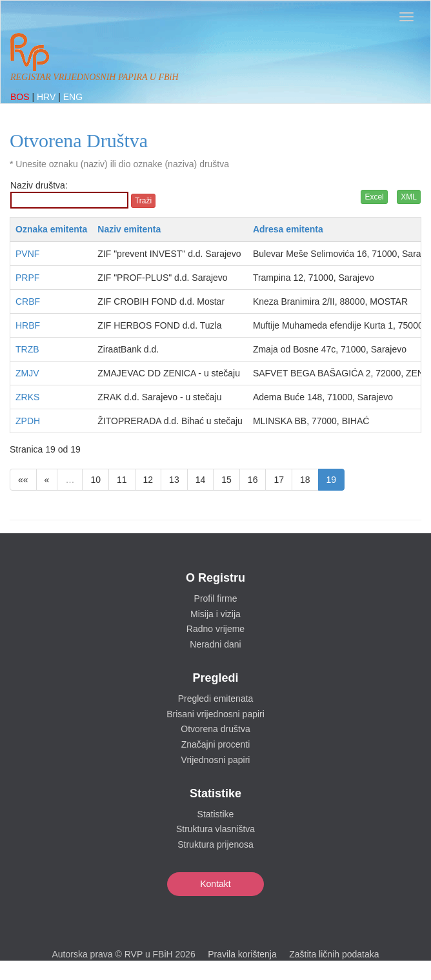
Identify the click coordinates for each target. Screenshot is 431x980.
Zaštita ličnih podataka (334, 954)
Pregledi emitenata (216, 699)
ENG (73, 97)
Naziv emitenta (129, 229)
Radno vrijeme (215, 629)
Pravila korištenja (242, 954)
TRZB (27, 349)
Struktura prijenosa (215, 844)
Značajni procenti (216, 744)
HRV (47, 97)
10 (95, 480)
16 (253, 480)
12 (148, 480)
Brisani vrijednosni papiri (215, 714)
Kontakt (215, 884)
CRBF (28, 301)
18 (305, 480)
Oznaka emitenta (51, 229)
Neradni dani (215, 644)
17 (279, 480)
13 (174, 480)
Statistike (216, 814)
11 (122, 480)
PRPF (27, 278)
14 (201, 480)
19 (332, 480)
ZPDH (28, 421)
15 (226, 480)
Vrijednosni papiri (216, 760)
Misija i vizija (215, 614)
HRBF (28, 325)
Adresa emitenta (288, 229)
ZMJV (27, 373)
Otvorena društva (215, 729)
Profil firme (216, 598)
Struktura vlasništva (215, 829)
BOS (21, 97)
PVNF (27, 254)
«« (23, 480)
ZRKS (27, 397)
